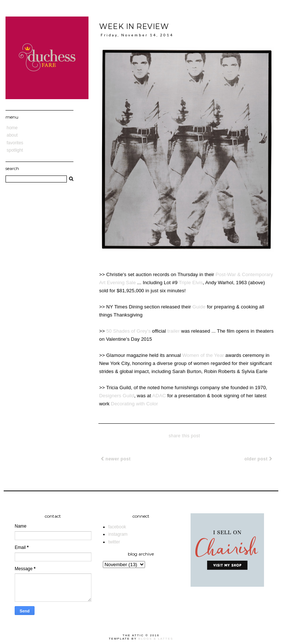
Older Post (258, 459)
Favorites (15, 143)
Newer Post (116, 459)
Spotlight (15, 150)
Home (12, 128)
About (12, 135)
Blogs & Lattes (156, 639)
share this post (184, 436)
